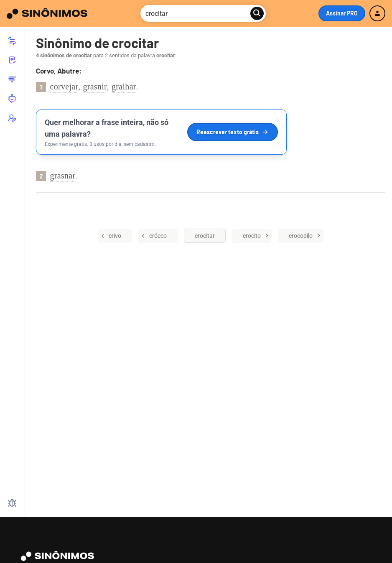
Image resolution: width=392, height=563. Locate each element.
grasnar (63, 176)
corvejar (64, 87)
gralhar (124, 87)
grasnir (95, 87)
